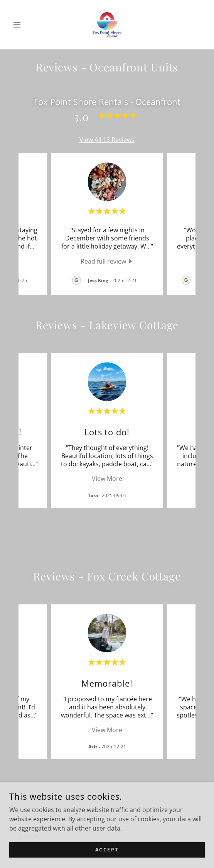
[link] (107, 25)
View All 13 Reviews (107, 140)
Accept (107, 850)
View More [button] (107, 479)
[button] (24, 25)
